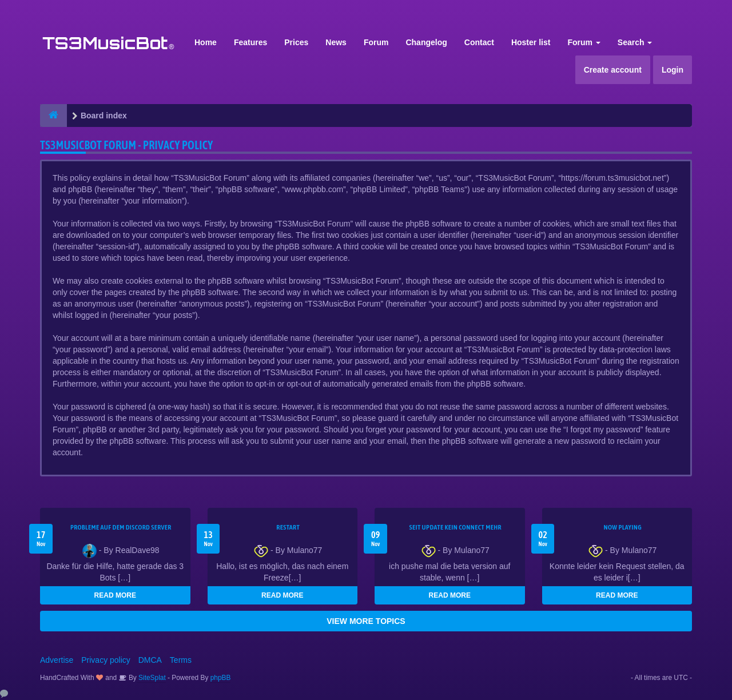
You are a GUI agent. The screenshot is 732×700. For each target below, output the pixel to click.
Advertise (57, 660)
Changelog (426, 42)
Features (250, 42)
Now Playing (623, 527)
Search (635, 42)
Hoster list (531, 42)
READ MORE (115, 595)
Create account (613, 70)
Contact (479, 42)
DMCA (150, 660)
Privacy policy (106, 660)
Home (206, 42)
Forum (376, 42)
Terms (181, 660)
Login (673, 70)
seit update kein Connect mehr (455, 527)
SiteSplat (151, 678)
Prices (296, 42)
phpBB (221, 678)
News (336, 42)
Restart (288, 527)
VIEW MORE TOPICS (366, 621)
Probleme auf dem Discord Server (121, 527)
